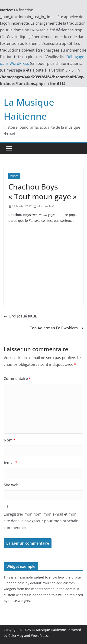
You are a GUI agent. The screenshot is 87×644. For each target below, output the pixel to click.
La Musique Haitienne (49, 630)
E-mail (11, 462)
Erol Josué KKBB (21, 316)
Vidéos (14, 176)
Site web (11, 485)
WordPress (39, 636)
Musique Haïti (46, 206)
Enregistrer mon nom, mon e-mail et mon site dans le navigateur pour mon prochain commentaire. (41, 521)
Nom (10, 440)
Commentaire (17, 379)
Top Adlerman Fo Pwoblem (57, 328)
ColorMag (16, 636)
